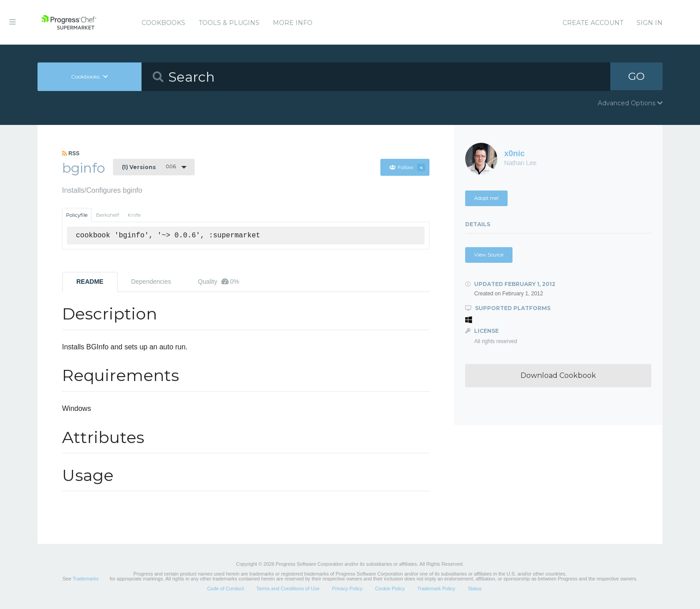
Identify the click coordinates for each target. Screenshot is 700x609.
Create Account (593, 23)
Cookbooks (163, 23)
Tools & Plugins (229, 23)
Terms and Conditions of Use (288, 588)
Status (475, 588)
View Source (489, 255)
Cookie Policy (390, 588)
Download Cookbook (558, 375)
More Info (293, 23)
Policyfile (77, 215)
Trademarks (85, 579)
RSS (71, 153)
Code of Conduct (226, 588)
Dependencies (151, 282)
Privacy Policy (347, 588)
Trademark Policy (436, 588)
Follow (407, 167)
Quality (219, 282)
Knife (134, 215)
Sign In (650, 23)
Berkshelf (108, 215)
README (90, 282)
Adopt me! (486, 198)
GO (637, 77)
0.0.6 (149, 167)
